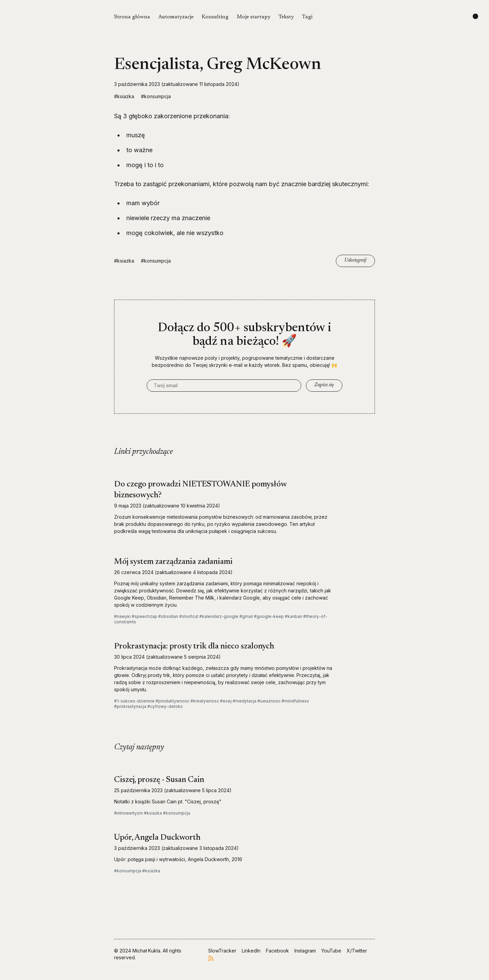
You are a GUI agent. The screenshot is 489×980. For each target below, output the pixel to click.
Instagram (305, 951)
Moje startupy (253, 17)
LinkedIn (251, 951)
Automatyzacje (176, 17)
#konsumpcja (156, 96)
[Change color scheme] (475, 16)
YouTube (331, 951)
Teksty (286, 17)
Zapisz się (324, 385)
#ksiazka (124, 96)
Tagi (307, 17)
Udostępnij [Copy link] (355, 261)
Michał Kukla (146, 951)
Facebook (277, 951)
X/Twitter (357, 951)
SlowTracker (222, 951)
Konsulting (215, 17)
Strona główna (132, 17)
